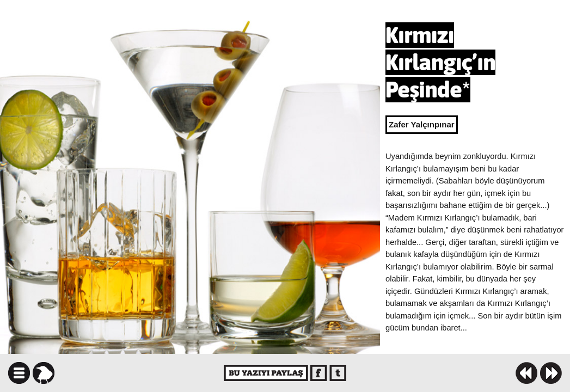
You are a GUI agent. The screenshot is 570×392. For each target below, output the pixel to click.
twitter (338, 373)
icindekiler (19, 373)
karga (44, 373)
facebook (319, 373)
